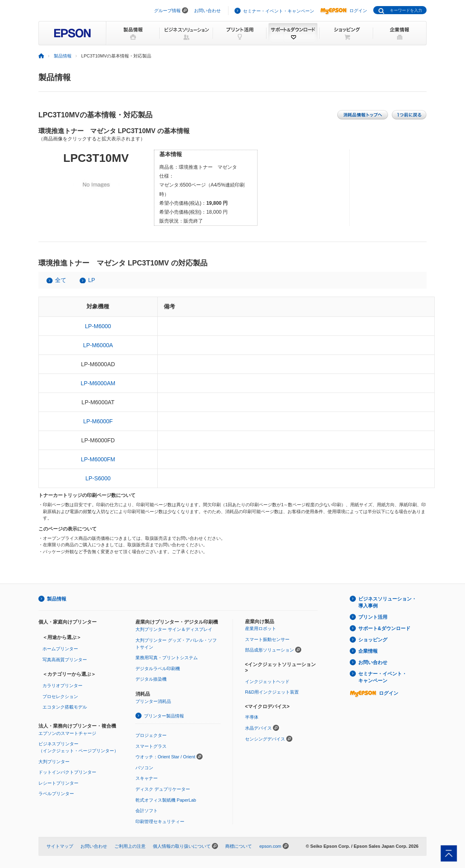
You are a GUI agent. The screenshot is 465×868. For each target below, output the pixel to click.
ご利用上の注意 (130, 846)
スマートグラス (151, 746)
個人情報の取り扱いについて (182, 846)
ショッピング (373, 640)
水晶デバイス (258, 728)
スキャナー (147, 778)
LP (92, 280)
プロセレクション (60, 696)
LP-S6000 (98, 478)
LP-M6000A (98, 345)
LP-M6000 (98, 326)
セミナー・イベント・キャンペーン (279, 11)
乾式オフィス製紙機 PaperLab (166, 800)
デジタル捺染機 (151, 679)
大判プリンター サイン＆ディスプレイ (174, 629)
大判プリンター (54, 762)
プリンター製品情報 (164, 716)
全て (61, 280)
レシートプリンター (58, 783)
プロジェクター (151, 735)
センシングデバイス (265, 739)
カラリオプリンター (62, 685)
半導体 (252, 717)
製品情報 (63, 56)
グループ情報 (167, 11)
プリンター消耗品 (153, 701)
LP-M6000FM (98, 459)
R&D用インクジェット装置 (272, 692)
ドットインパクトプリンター (67, 772)
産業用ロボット (261, 628)
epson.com (270, 846)
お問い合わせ (207, 11)
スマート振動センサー (267, 639)
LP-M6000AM (98, 383)
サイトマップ (60, 846)
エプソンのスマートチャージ (67, 733)
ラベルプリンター (56, 794)
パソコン (144, 768)
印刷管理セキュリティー (160, 821)
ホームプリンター (60, 649)
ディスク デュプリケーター (163, 789)
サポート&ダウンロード (384, 628)
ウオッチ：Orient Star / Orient (165, 757)
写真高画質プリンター (65, 660)
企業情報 (368, 651)
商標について (239, 846)
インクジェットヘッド (267, 681)
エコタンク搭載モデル (65, 707)
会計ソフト (147, 811)
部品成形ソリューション (269, 650)
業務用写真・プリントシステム (167, 658)
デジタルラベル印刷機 (158, 669)
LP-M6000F (98, 421)
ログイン (344, 11)
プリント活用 (373, 617)
